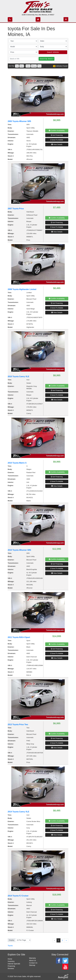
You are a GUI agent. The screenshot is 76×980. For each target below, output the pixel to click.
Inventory (11, 961)
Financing (11, 966)
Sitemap (32, 965)
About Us (33, 960)
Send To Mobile (57, 140)
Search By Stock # (46, 59)
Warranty (32, 958)
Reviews (11, 968)
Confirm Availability (57, 131)
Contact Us (33, 963)
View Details (57, 144)
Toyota (10, 946)
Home (10, 959)
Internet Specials (14, 964)
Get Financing (57, 135)
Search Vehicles (53, 52)
